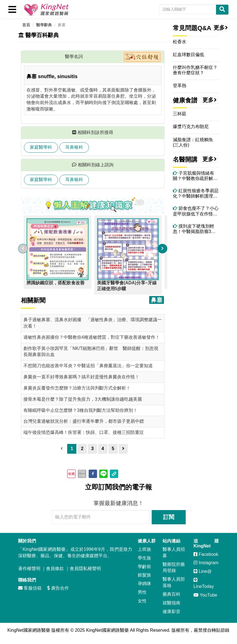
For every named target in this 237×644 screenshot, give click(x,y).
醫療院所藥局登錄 (174, 568)
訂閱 (169, 517)
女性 (142, 601)
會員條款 (55, 569)
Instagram (206, 563)
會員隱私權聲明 (85, 569)
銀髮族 (144, 575)
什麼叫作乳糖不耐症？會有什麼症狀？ (195, 70)
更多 (221, 28)
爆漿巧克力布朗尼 (191, 127)
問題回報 (82, 474)
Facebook (206, 554)
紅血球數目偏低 (188, 55)
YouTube (205, 595)
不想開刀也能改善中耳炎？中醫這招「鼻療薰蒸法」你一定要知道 (88, 366)
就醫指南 (171, 603)
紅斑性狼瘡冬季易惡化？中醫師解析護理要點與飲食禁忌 (196, 194)
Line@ (203, 571)
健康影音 (171, 611)
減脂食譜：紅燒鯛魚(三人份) (193, 142)
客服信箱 (30, 588)
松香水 (180, 42)
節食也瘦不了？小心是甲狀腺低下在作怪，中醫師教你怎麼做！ (196, 211)
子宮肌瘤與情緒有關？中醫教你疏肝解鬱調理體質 (195, 176)
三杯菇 (180, 114)
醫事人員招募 (174, 552)
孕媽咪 (144, 584)
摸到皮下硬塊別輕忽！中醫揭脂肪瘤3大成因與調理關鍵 (194, 229)
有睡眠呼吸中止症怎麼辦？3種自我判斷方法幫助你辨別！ (80, 410)
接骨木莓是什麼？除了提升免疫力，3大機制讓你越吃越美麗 (83, 399)
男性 (142, 592)
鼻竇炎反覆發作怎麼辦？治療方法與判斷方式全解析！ (77, 388)
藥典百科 (171, 594)
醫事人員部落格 (174, 582)
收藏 (71, 474)
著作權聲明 (29, 569)
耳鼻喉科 (74, 147)
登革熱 (180, 86)
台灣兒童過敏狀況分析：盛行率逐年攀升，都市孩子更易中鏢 (84, 421)
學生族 (144, 558)
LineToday (204, 583)
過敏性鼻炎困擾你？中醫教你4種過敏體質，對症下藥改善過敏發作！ (92, 337)
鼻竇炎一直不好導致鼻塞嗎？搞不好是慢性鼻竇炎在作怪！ (81, 377)
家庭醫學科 (41, 147)
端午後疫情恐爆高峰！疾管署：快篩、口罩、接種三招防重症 (84, 432)
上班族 (144, 549)
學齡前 (144, 567)
